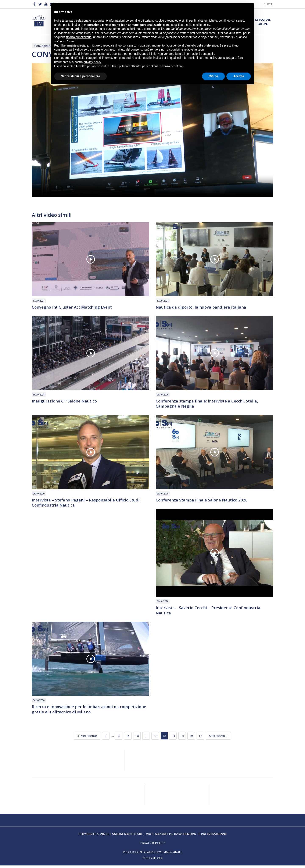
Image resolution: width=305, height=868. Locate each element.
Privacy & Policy (152, 846)
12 (155, 738)
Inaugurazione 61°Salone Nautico (66, 402)
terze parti (120, 29)
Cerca (268, 4)
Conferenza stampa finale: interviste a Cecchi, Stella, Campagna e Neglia (210, 404)
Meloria (158, 861)
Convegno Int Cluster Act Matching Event (74, 308)
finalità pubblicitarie (79, 37)
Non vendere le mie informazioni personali (185, 54)
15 (182, 738)
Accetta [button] (239, 76)
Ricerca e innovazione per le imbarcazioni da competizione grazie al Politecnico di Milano (78, 712)
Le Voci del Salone (263, 21)
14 (173, 738)
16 (191, 738)
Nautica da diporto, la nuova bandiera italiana (204, 308)
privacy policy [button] (92, 62)
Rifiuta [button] (213, 76)
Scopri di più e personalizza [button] (80, 76)
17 (200, 738)
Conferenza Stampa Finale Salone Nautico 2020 (204, 501)
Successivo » (218, 738)
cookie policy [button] (202, 25)
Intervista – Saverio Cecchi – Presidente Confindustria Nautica (211, 612)
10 (137, 738)
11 (146, 738)
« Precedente (87, 738)
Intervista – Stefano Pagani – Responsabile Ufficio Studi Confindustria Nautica (89, 504)
